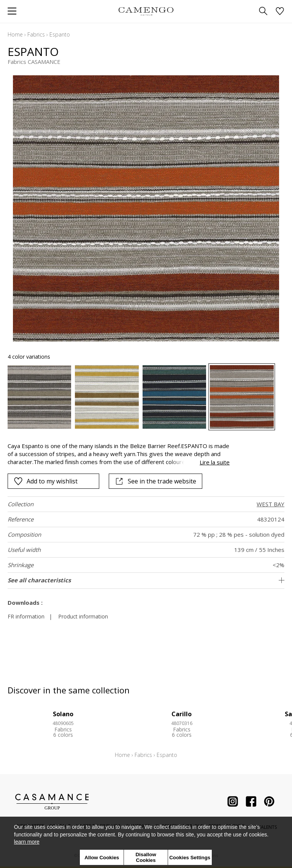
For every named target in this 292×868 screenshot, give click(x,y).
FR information (26, 616)
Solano (63, 714)
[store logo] (146, 11)
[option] (39, 397)
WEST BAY (271, 504)
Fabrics (36, 34)
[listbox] (146, 397)
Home (15, 34)
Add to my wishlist (46, 481)
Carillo (182, 714)
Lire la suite (215, 462)
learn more (27, 842)
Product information (83, 616)
